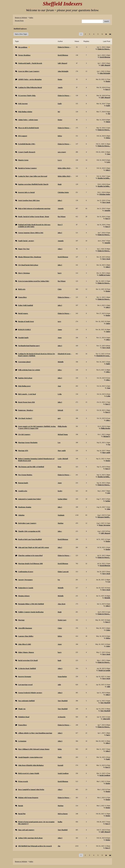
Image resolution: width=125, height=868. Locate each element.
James (108, 323)
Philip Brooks (106, 428)
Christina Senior (105, 194)
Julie (108, 687)
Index (31, 18)
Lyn (109, 582)
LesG (108, 162)
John (108, 509)
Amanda (107, 210)
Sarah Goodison (105, 775)
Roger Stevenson (105, 525)
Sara (109, 154)
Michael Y (107, 436)
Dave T (108, 89)
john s (108, 340)
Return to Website (21, 18)
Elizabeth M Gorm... (103, 356)
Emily (108, 106)
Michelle (107, 598)
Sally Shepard (105, 65)
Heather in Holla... (104, 178)
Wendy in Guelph (104, 670)
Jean (109, 388)
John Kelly (106, 719)
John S (108, 170)
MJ (109, 114)
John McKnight (105, 73)
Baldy (108, 364)
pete (109, 493)
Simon (108, 122)
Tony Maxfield (105, 703)
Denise (108, 81)
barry (108, 735)
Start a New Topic (21, 34)
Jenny (108, 646)
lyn (109, 444)
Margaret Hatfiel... (104, 517)
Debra (108, 138)
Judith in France (105, 275)
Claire (108, 630)
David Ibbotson (105, 57)
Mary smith (106, 453)
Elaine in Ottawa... (104, 49)
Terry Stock (106, 202)
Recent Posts (19, 20)
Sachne (108, 501)
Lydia (108, 396)
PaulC (108, 759)
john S (108, 307)
